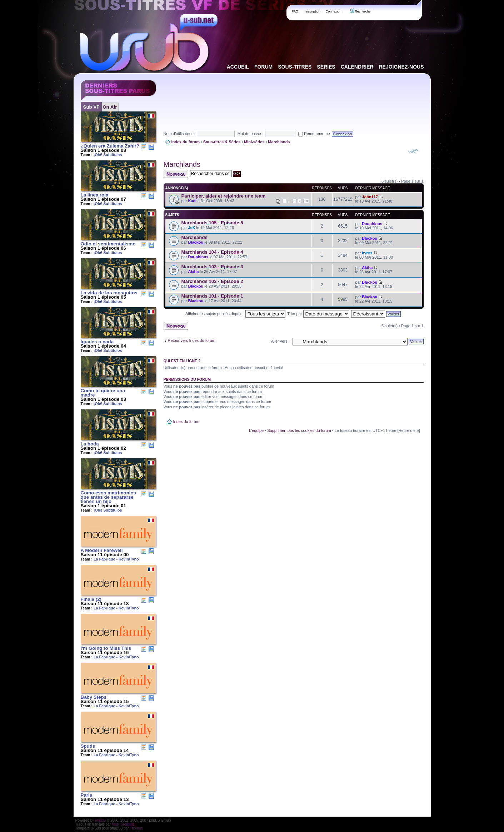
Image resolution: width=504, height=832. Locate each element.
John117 (370, 197)
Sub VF (91, 107)
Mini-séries (254, 142)
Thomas (136, 828)
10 (306, 201)
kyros (367, 253)
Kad (192, 201)
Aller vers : (280, 341)
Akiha (193, 271)
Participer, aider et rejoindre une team (224, 196)
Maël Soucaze (123, 824)
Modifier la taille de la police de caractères (413, 151)
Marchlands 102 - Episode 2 (212, 281)
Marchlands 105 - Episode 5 (212, 223)
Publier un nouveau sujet (176, 174)
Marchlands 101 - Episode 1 (212, 296)
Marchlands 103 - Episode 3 (212, 267)
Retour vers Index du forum (192, 340)
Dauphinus (372, 224)
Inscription (313, 11)
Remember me (314, 134)
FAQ (295, 11)
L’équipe (256, 430)
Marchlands (279, 142)
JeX (191, 228)
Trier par (318, 314)
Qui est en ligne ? (182, 361)
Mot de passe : (250, 134)
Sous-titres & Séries (222, 142)
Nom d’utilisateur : (179, 134)
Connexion (334, 11)
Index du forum (186, 142)
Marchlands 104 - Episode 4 (212, 252)
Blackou (196, 242)
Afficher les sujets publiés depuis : (236, 314)
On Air (110, 107)
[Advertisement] (294, 96)
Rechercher (361, 11)
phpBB (100, 820)
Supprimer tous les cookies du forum (299, 430)
